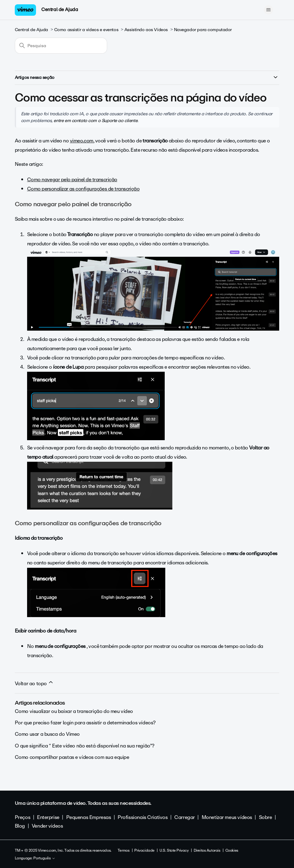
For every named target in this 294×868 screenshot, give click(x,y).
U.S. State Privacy (174, 850)
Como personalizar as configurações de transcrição (83, 189)
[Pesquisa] (61, 46)
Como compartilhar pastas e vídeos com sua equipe (72, 757)
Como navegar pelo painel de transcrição (72, 180)
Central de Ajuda (60, 10)
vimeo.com (82, 141)
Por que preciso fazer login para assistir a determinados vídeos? (85, 723)
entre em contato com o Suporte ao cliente (95, 121)
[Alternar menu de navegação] (268, 10)
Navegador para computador (203, 30)
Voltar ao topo (34, 683)
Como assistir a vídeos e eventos (86, 30)
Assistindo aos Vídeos (146, 30)
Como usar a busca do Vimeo (47, 734)
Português (44, 858)
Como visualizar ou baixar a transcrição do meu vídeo (74, 711)
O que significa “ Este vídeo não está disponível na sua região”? (85, 746)
